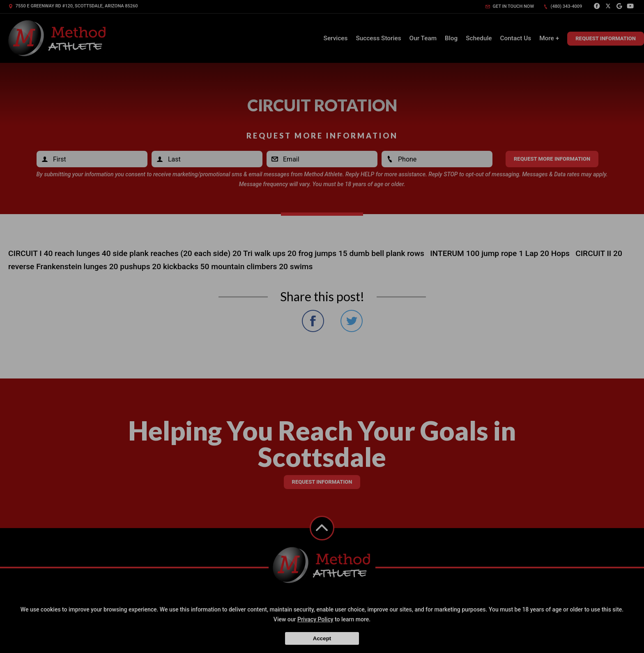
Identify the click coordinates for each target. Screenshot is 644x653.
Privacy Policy (315, 619)
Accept (322, 638)
